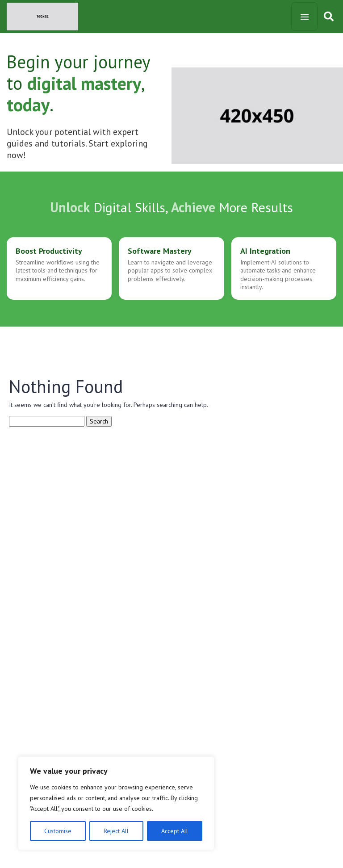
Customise (58, 831)
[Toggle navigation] (304, 17)
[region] (116, 803)
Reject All (116, 831)
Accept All (175, 831)
